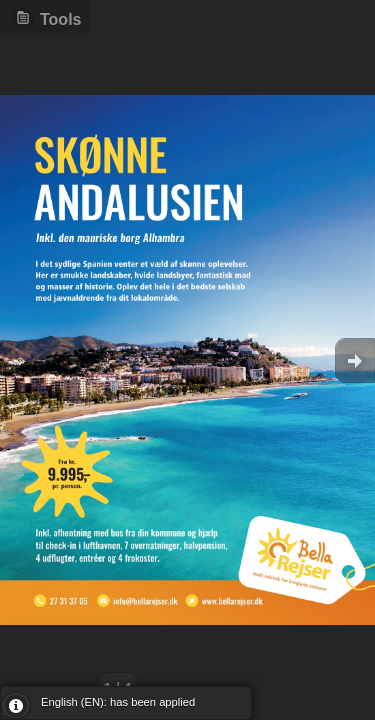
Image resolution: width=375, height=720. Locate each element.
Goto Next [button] (355, 360)
